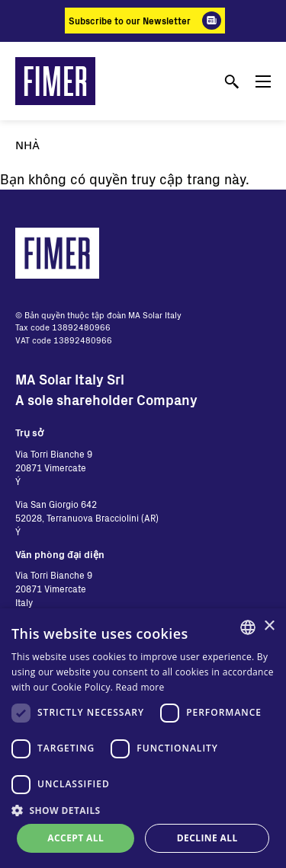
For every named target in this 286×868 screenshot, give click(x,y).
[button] (143, 810)
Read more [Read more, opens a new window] (140, 687)
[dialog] (143, 738)
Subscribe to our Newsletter (130, 21)
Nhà (27, 144)
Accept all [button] (76, 838)
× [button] (269, 626)
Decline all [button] (207, 838)
